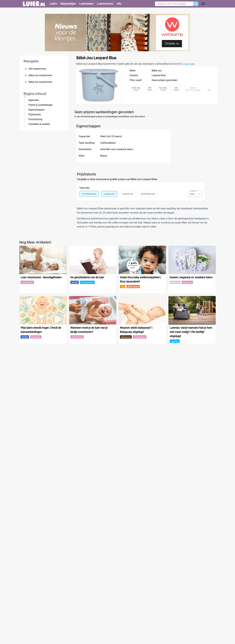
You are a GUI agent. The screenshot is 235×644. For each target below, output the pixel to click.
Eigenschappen (36, 110)
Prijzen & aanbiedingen (40, 105)
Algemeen (34, 100)
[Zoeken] (196, 4)
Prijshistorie (35, 114)
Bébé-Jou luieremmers (38, 75)
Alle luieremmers (35, 69)
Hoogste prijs (128, 194)
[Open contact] (203, 4)
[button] (207, 4)
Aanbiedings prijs (148, 194)
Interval (193, 191)
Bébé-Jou (157, 71)
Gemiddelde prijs (89, 194)
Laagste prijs (109, 194)
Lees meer (189, 64)
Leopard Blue (159, 75)
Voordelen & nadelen (39, 124)
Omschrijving (35, 119)
